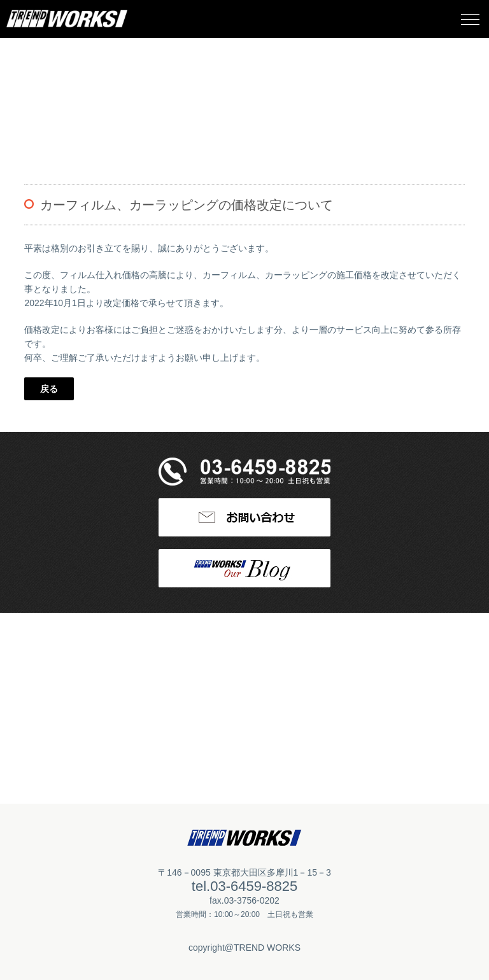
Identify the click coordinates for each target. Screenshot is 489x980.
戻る (49, 389)
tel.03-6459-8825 (244, 886)
